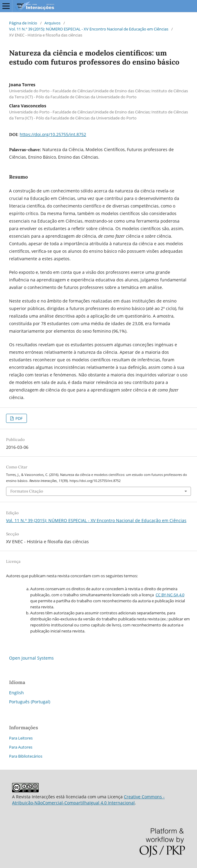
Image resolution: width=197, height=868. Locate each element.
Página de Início (23, 23)
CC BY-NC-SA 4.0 (170, 595)
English (16, 693)
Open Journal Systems (31, 658)
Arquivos (52, 23)
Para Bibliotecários (26, 756)
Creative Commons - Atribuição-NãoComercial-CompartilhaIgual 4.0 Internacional (88, 800)
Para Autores (21, 747)
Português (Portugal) (30, 702)
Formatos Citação (27, 491)
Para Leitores (21, 738)
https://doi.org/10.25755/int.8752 (53, 134)
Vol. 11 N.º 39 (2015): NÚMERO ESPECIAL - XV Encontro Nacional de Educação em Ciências (89, 29)
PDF (19, 418)
